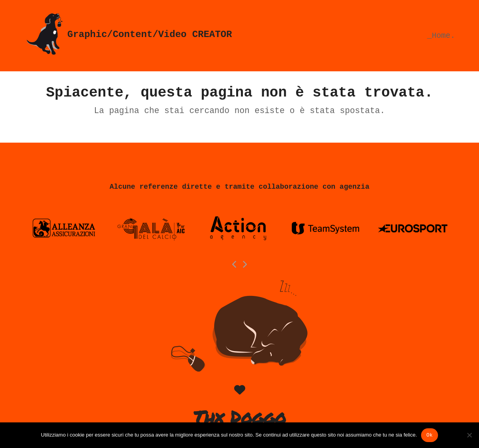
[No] (469, 435)
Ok (430, 435)
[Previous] (235, 264)
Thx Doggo (240, 417)
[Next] (244, 264)
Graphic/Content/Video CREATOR (128, 34)
